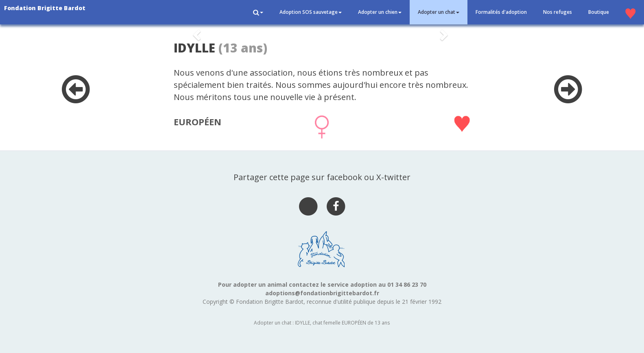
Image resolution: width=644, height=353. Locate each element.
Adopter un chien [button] (380, 12)
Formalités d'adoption (501, 12)
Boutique (599, 12)
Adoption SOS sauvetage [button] (311, 12)
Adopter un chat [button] (439, 12)
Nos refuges (558, 12)
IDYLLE (194, 48)
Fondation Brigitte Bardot (45, 8)
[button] (258, 12)
